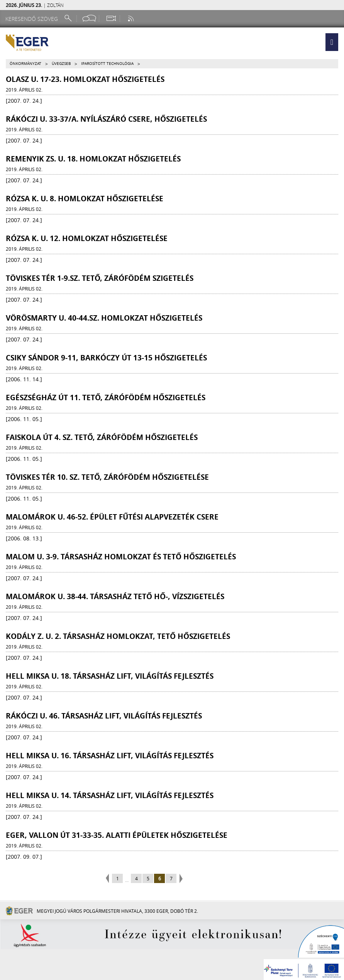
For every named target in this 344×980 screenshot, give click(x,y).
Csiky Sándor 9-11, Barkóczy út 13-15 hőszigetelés (106, 358)
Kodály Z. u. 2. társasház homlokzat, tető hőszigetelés (118, 636)
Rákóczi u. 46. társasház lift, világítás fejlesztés (104, 716)
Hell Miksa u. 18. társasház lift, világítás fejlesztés (110, 676)
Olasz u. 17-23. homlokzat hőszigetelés (85, 79)
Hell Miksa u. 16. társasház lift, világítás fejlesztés (110, 756)
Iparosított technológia (107, 64)
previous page (108, 879)
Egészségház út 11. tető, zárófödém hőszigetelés (106, 397)
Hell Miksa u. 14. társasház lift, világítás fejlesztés (110, 795)
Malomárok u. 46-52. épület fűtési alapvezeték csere (112, 517)
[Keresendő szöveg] (33, 19)
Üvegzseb (61, 64)
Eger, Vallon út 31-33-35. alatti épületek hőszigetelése (117, 835)
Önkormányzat (25, 64)
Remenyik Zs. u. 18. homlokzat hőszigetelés (93, 159)
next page (180, 879)
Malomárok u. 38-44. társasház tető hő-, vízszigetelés (115, 596)
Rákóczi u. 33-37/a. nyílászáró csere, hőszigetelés (106, 119)
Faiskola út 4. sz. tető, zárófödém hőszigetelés (102, 437)
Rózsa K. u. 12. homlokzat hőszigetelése (87, 238)
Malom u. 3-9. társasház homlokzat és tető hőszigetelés (121, 557)
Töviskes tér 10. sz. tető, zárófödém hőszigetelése (107, 477)
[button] (332, 42)
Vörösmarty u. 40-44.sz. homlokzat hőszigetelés (104, 318)
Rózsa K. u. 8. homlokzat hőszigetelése (85, 199)
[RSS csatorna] (132, 18)
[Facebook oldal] (89, 18)
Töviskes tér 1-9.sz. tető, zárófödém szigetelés (100, 278)
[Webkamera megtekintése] (111, 18)
